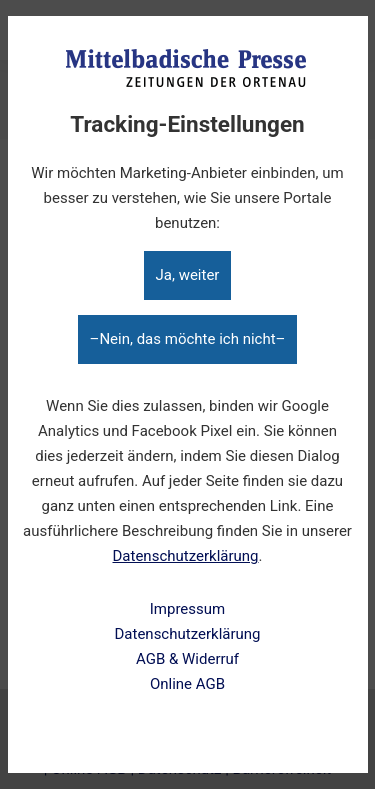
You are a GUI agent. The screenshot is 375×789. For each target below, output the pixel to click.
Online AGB (187, 684)
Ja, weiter (188, 275)
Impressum (187, 609)
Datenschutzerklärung (186, 556)
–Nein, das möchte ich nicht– (188, 339)
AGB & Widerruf (187, 659)
